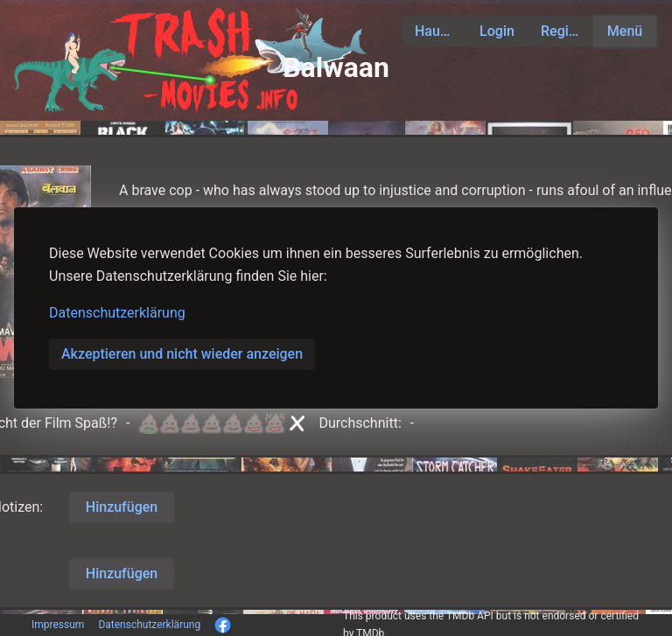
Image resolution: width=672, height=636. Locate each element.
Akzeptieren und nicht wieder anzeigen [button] (182, 354)
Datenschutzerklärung (117, 313)
